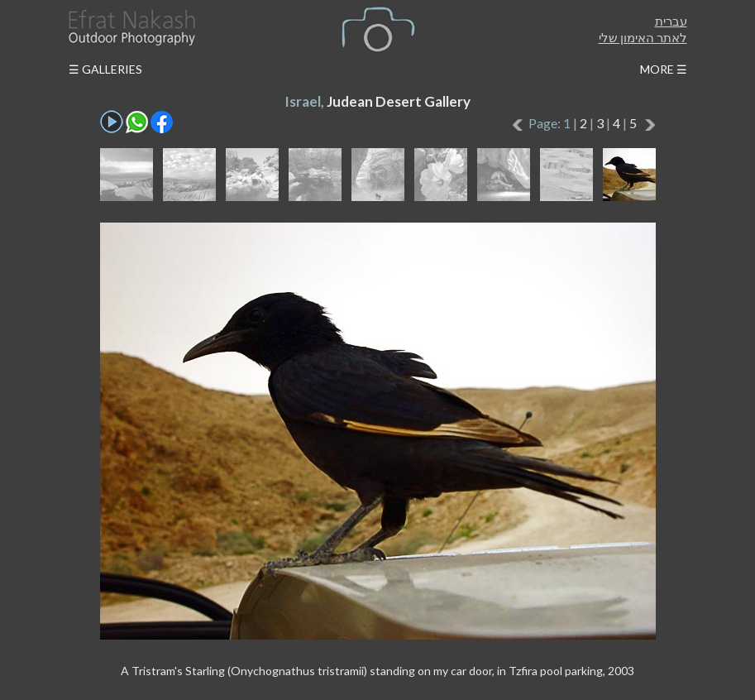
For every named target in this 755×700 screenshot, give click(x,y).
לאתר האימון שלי (643, 37)
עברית (671, 21)
